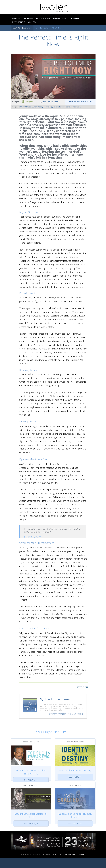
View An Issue (58, 28)
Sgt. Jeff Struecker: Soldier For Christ (31, 820)
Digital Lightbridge (77, 864)
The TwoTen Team (51, 102)
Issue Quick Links (43, 28)
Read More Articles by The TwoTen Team (65, 714)
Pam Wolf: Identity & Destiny (75, 770)
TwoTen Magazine (34, 864)
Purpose (30, 102)
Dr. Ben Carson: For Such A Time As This (31, 772)
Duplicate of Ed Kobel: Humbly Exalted (75, 820)
